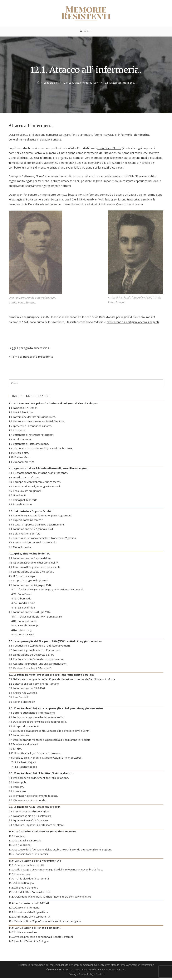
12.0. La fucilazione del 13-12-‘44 (29, 905)
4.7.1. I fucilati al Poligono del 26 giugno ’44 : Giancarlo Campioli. (48, 591)
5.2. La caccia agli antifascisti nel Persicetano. (35, 652)
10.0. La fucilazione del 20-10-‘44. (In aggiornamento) (42, 833)
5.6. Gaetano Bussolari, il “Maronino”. (30, 670)
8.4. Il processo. (17, 793)
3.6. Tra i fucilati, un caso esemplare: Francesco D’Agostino (42, 540)
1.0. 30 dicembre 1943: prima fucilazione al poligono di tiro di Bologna (53, 405)
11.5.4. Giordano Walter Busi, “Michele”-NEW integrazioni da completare (50, 898)
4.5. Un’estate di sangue (22, 578)
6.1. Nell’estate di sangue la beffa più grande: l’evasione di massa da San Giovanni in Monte (62, 681)
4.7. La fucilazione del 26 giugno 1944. (30, 587)
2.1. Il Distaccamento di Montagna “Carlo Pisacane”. (38, 475)
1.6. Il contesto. (17, 432)
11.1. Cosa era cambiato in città (27, 867)
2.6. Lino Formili (17, 497)
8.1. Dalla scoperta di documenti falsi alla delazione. (39, 780)
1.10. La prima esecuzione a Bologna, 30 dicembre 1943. (41, 450)
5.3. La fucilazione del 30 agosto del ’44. (31, 656)
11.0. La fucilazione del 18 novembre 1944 (35, 862)
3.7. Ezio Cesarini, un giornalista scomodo (33, 544)
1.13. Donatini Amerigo (22, 464)
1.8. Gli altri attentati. (20, 441)
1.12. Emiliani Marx (19, 459)
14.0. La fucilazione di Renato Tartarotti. (35, 929)
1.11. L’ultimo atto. (19, 455)
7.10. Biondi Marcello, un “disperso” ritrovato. (35, 755)
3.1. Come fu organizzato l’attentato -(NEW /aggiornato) (40, 517)
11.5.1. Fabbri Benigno (21, 885)
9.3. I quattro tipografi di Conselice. (29, 822)
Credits (99, 976)
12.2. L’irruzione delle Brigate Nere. (29, 914)
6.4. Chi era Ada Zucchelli (23, 694)
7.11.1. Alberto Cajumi (24, 764)
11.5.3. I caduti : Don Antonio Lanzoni (30, 894)
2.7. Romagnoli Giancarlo (23, 502)
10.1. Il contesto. (18, 838)
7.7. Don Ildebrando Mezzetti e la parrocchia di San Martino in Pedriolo (49, 741)
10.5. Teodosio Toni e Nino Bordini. (29, 856)
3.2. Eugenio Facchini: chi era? (26, 522)
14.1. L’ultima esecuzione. (23, 934)
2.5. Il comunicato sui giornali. (25, 493)
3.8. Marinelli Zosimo (20, 549)
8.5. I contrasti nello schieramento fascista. (33, 798)
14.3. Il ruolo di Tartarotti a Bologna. (29, 943)
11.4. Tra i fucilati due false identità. (29, 880)
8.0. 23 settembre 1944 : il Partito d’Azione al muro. (41, 775)
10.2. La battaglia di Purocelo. (25, 842)
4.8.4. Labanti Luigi (22, 632)
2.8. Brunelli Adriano (20, 506)
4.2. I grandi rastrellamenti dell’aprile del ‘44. (34, 564)
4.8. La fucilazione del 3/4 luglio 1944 (29, 614)
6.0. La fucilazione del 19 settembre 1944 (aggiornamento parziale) (51, 677)
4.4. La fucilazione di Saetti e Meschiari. (31, 573)
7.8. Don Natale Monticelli (23, 746)
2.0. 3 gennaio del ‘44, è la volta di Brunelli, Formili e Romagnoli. (49, 470)
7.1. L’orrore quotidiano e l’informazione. (32, 715)
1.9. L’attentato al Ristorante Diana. (29, 446)
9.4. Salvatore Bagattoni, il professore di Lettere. (37, 827)
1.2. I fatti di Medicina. (21, 414)
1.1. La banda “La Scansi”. (23, 410)
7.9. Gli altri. (15, 751)
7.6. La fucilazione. (19, 737)
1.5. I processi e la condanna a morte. (30, 428)
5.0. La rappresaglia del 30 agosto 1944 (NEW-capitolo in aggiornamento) (55, 643)
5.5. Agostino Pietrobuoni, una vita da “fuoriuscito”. (38, 665)
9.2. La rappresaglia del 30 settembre (30, 818)
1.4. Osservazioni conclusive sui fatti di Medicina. (37, 423)
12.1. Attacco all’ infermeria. (24, 909)
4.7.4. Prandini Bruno (23, 605)
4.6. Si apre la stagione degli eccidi (28, 582)
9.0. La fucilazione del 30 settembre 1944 (34, 809)
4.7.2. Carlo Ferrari (22, 596)
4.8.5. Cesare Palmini (23, 636)
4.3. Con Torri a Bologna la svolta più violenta (35, 569)
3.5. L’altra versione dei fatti (25, 535)
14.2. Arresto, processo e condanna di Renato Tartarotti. (41, 938)
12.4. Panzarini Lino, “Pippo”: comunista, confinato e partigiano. (45, 923)
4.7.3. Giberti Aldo (21, 600)
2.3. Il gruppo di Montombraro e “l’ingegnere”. (35, 484)
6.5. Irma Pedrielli (18, 699)
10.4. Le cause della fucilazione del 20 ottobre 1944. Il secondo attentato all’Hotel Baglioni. (60, 851)
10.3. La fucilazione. (20, 847)
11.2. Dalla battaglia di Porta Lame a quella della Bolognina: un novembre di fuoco (56, 871)
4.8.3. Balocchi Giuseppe (25, 627)
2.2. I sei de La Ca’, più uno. (24, 479)
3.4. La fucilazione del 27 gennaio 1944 (31, 531)
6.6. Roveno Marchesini (22, 703)
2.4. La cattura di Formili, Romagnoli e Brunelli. (35, 488)
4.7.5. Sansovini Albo (23, 609)
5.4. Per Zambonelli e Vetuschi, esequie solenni (36, 661)
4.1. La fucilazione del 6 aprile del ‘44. (30, 560)
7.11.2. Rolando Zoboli (24, 768)
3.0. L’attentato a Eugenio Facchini (31, 513)
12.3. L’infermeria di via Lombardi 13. (29, 918)
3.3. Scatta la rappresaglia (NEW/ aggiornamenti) (37, 526)
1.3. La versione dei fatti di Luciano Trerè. (32, 419)
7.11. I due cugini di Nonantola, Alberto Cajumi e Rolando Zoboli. (45, 760)
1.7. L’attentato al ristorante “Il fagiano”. (31, 437)
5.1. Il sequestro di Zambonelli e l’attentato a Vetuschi (39, 647)
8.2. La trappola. (18, 784)
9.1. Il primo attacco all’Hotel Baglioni (29, 813)
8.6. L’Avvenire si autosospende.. (28, 802)
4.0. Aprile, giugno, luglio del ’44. (29, 555)
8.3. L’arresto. (16, 789)
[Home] (39, 85)
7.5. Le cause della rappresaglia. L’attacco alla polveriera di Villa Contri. (49, 732)
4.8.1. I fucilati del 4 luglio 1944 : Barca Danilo (37, 618)
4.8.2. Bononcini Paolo (24, 623)
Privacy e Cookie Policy (81, 976)
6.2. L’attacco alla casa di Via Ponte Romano (34, 685)
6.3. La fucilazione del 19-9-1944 (27, 690)
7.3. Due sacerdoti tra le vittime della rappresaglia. (38, 724)
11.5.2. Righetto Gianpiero (23, 889)
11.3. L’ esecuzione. (20, 876)
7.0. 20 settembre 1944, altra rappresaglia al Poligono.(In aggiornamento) (56, 710)
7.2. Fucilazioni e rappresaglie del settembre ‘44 (36, 719)
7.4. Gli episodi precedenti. (24, 728)
